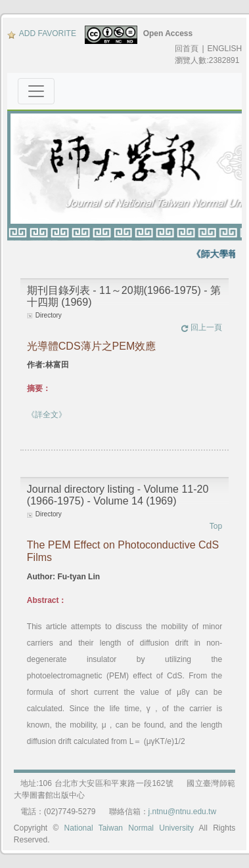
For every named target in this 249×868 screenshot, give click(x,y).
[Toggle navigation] (36, 91)
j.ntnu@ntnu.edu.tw (183, 812)
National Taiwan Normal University (129, 828)
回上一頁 (201, 327)
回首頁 (187, 49)
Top (216, 526)
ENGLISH (225, 49)
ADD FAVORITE (42, 33)
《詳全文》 (47, 415)
